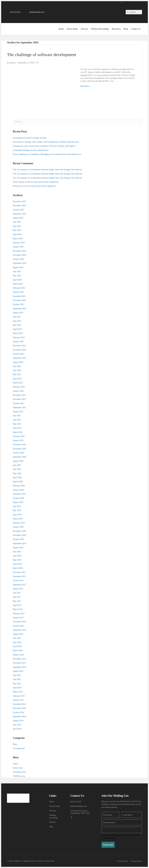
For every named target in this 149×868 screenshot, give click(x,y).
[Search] (77, 121)
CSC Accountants (20, 170)
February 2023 (19, 337)
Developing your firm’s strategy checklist (30, 138)
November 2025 (19, 206)
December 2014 (19, 704)
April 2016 (17, 646)
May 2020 (17, 473)
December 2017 (19, 572)
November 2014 (19, 708)
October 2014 (18, 712)
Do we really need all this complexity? (43, 182)
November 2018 (19, 535)
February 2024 (19, 288)
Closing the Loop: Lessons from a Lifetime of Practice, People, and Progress (44, 146)
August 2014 (18, 721)
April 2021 (17, 428)
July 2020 (17, 465)
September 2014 (19, 716)
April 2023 (17, 329)
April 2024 (17, 280)
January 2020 (18, 490)
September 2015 (19, 667)
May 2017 (17, 601)
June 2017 (17, 597)
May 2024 (17, 276)
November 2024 (19, 255)
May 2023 (17, 325)
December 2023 (19, 296)
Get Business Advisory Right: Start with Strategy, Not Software (56, 170)
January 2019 (18, 527)
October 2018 (18, 539)
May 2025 (17, 230)
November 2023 (19, 300)
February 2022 (19, 387)
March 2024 (18, 284)
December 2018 (19, 531)
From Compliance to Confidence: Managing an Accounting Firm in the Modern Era (47, 154)
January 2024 (18, 292)
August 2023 (18, 313)
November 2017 (19, 576)
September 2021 (19, 407)
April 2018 (17, 564)
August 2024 (18, 267)
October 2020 (18, 453)
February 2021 (19, 436)
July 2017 (17, 593)
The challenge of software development (42, 55)
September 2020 (19, 457)
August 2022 (18, 362)
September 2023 (19, 309)
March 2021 (18, 432)
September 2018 (19, 544)
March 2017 (18, 609)
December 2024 (19, 251)
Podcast (52, 822)
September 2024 (19, 263)
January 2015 (18, 700)
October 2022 (18, 354)
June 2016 (17, 642)
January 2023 (18, 342)
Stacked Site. (50, 861)
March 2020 (18, 482)
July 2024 (17, 271)
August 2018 (18, 548)
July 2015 (17, 675)
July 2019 (17, 506)
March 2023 (18, 333)
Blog (15, 744)
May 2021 (17, 424)
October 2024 (18, 259)
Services (53, 811)
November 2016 (19, 622)
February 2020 (19, 486)
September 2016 (19, 630)
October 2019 (18, 498)
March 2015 (18, 692)
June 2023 (17, 321)
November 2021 (19, 399)
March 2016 (18, 651)
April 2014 (17, 729)
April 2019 (17, 515)
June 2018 (17, 556)
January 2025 (18, 247)
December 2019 (19, 494)
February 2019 (19, 523)
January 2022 (18, 391)
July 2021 (17, 416)
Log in (15, 764)
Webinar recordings (53, 816)
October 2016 (18, 626)
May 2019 (17, 510)
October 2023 (18, 304)
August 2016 (18, 634)
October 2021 (18, 403)
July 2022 (17, 366)
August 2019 (18, 502)
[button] (14, 12)
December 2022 (19, 346)
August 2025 (18, 218)
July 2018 (17, 552)
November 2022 (19, 350)
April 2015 (17, 688)
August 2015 (18, 671)
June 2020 (17, 469)
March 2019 (18, 519)
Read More (85, 86)
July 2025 (17, 222)
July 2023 (17, 317)
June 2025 (17, 226)
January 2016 (18, 655)
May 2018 (17, 560)
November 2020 (19, 449)
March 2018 (18, 568)
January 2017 (18, 618)
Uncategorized (19, 748)
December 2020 (19, 444)
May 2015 (17, 684)
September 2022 (19, 358)
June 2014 (17, 725)
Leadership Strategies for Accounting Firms (31, 150)
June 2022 (17, 370)
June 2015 (17, 679)
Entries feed (18, 768)
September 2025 (19, 214)
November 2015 (19, 663)
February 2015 (19, 696)
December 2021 (19, 395)
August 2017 (18, 589)
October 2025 (18, 210)
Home (52, 802)
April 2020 (17, 478)
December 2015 (19, 659)
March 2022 (18, 383)
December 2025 (19, 201)
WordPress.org (19, 776)
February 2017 (19, 614)
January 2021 (18, 440)
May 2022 (17, 374)
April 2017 (17, 605)
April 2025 (17, 234)
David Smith (54, 806)
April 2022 (17, 379)
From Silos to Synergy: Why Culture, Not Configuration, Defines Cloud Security (46, 142)
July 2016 (17, 638)
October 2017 (18, 580)
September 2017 (19, 585)
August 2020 (18, 461)
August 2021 (18, 412)
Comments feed (19, 772)
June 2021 (17, 420)
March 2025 (18, 239)
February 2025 (19, 243)
